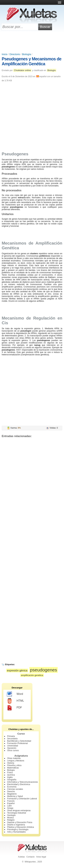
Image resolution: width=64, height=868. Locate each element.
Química (11, 775)
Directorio (15, 54)
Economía (12, 787)
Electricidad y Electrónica (19, 784)
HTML (15, 701)
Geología (11, 815)
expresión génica (17, 671)
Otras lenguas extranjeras (19, 811)
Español (11, 803)
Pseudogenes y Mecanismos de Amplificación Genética (32, 61)
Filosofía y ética (14, 765)
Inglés (10, 777)
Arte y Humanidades (16, 832)
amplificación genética (32, 675)
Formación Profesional (17, 743)
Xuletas (21, 857)
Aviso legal (41, 857)
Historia (11, 763)
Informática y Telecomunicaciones (23, 782)
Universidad (13, 746)
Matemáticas (13, 768)
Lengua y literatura (16, 761)
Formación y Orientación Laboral (22, 799)
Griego (10, 808)
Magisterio (12, 794)
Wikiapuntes (30, 862)
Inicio (5, 54)
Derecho (11, 792)
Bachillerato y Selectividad (19, 741)
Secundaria (12, 739)
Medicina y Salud (15, 796)
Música (10, 818)
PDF (14, 708)
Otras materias (14, 758)
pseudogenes (44, 670)
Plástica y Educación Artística (21, 827)
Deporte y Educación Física (20, 822)
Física (10, 773)
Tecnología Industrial (17, 813)
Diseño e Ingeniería (16, 825)
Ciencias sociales (15, 789)
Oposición (12, 748)
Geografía (12, 780)
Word (15, 694)
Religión (11, 820)
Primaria (11, 736)
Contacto (31, 857)
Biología (26, 54)
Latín (9, 806)
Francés (11, 801)
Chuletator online (22, 70)
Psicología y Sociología (18, 830)
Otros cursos (13, 750)
